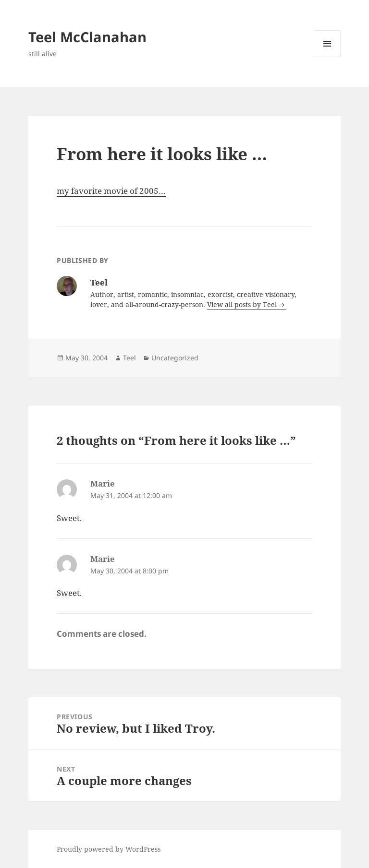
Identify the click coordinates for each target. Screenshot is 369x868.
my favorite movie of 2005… (111, 191)
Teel (129, 358)
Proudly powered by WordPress (109, 849)
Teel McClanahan (87, 37)
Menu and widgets (327, 57)
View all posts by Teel (243, 304)
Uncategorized (175, 358)
